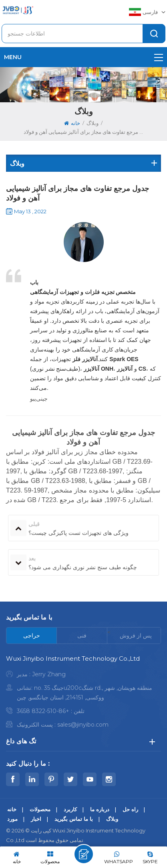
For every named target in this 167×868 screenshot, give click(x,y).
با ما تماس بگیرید (74, 819)
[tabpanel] (83, 694)
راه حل (130, 809)
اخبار (36, 819)
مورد (12, 819)
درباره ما (100, 809)
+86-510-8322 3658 (43, 711)
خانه (72, 123)
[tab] (32, 636)
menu (83, 57)
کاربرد (70, 809)
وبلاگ (112, 819)
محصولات (40, 809)
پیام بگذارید (84, 854)
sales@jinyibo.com (83, 725)
